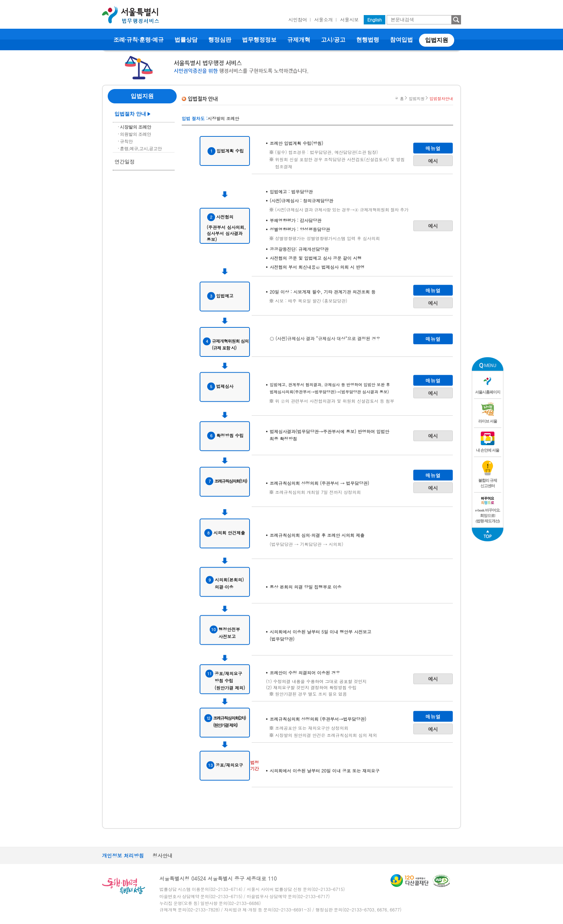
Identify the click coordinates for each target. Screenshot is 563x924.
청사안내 (163, 855)
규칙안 (126, 141)
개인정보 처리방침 (123, 855)
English (374, 20)
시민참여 (298, 20)
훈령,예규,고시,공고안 (141, 149)
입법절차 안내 (130, 114)
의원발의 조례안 (136, 134)
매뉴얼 (433, 148)
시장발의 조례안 (136, 127)
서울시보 (349, 20)
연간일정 (125, 162)
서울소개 (324, 20)
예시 (433, 160)
